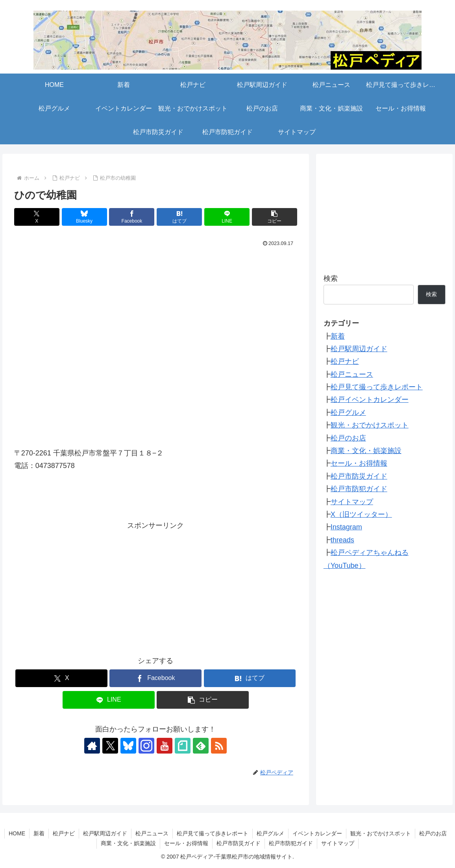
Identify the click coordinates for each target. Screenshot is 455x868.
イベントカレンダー (317, 833)
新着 (338, 336)
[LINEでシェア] (227, 217)
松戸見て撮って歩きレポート (377, 387)
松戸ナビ (345, 361)
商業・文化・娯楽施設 (366, 451)
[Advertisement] (156, 587)
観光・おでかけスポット (370, 425)
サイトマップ (352, 502)
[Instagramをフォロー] (146, 746)
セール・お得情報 (359, 463)
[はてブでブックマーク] (179, 217)
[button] (275, 217)
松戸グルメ (348, 413)
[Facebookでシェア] (132, 217)
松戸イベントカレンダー (370, 400)
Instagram (346, 527)
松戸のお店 (348, 438)
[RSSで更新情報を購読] (219, 746)
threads (342, 540)
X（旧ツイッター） (361, 514)
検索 (331, 278)
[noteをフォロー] (183, 746)
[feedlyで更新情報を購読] (201, 746)
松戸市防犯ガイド (359, 489)
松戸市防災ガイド (359, 476)
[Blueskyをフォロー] (128, 746)
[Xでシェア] (37, 217)
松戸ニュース (352, 374)
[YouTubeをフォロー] (165, 746)
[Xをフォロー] (110, 746)
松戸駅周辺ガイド (359, 349)
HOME (17, 833)
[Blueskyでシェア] (84, 217)
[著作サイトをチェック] (92, 746)
